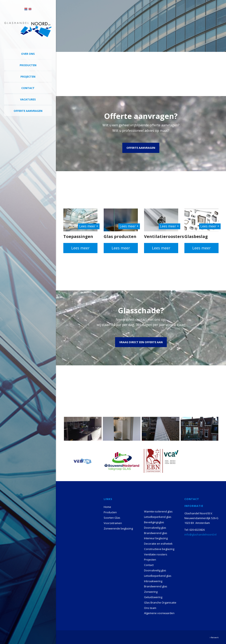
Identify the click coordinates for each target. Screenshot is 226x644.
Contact (28, 88)
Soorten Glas (112, 518)
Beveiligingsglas (154, 522)
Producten (28, 65)
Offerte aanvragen (28, 111)
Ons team (150, 608)
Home (107, 507)
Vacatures (28, 99)
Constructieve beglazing (159, 549)
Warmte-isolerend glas (158, 511)
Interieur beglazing (156, 538)
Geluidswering (153, 597)
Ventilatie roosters (156, 554)
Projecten (28, 77)
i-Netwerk (214, 637)
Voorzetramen (113, 523)
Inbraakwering (153, 581)
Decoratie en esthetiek (158, 544)
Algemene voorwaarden (159, 613)
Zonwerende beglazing (118, 528)
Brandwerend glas (156, 533)
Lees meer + (89, 226)
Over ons (28, 54)
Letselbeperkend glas (158, 517)
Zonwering (151, 592)
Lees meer (80, 248)
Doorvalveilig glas (155, 528)
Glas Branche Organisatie (160, 603)
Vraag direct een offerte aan (141, 342)
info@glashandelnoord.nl (200, 534)
